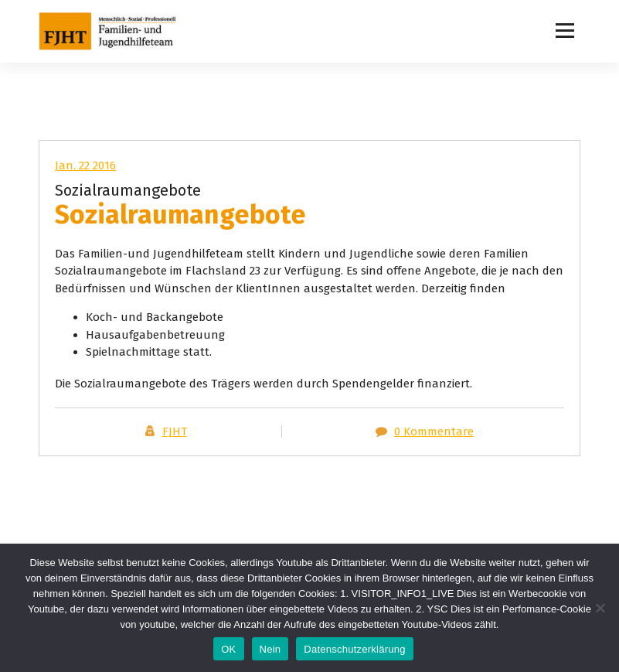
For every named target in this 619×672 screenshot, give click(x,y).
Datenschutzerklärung (354, 649)
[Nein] (600, 608)
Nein (270, 649)
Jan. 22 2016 (85, 165)
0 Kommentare (434, 432)
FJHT (175, 432)
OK (228, 649)
